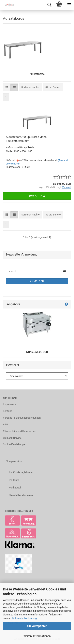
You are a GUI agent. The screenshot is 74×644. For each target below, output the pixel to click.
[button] (7, 87)
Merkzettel (15, 488)
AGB (5, 424)
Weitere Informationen (37, 636)
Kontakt (7, 411)
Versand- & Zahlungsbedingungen (22, 418)
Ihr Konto (14, 480)
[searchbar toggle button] (49, 5)
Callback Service (12, 438)
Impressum (9, 404)
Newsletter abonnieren (22, 495)
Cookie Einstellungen (15, 444)
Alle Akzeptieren (37, 626)
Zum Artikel (37, 196)
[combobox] (30, 87)
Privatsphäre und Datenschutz (20, 431)
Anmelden (37, 281)
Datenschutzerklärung (24, 618)
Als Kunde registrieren (21, 472)
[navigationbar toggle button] (69, 5)
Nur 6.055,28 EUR (37, 352)
